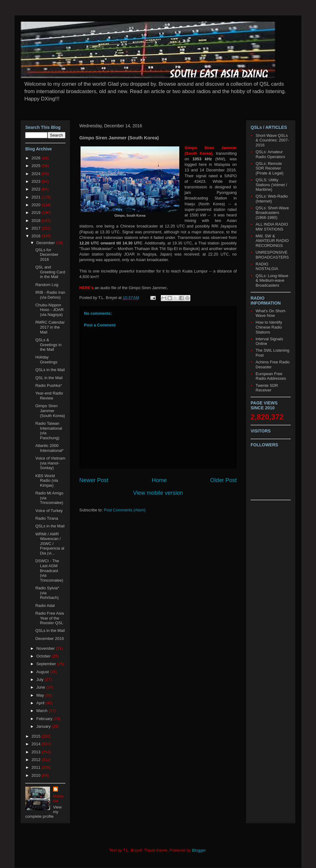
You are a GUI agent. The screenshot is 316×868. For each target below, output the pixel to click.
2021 (37, 197)
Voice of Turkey (49, 511)
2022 (37, 189)
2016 (37, 236)
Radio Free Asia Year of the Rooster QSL (50, 618)
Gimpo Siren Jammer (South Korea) (50, 411)
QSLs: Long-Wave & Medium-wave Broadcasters (272, 280)
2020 (37, 205)
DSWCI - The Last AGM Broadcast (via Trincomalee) (49, 570)
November (46, 648)
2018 (37, 221)
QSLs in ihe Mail (50, 526)
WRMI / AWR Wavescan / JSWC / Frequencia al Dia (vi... (50, 544)
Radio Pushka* (48, 385)
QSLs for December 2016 (47, 255)
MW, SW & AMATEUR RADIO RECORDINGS (272, 241)
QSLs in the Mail (50, 370)
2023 (37, 181)
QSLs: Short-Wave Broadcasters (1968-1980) (272, 213)
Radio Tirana (47, 518)
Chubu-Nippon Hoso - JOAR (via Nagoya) (49, 310)
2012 (37, 760)
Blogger (199, 850)
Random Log (47, 285)
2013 (37, 752)
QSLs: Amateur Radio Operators (270, 154)
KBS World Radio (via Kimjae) (47, 481)
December (46, 243)
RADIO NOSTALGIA (267, 266)
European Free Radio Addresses (271, 376)
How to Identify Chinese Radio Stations (269, 327)
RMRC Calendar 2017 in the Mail (50, 327)
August (43, 672)
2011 (37, 767)
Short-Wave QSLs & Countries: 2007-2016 (272, 140)
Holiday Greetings (46, 360)
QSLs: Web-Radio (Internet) (272, 199)
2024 (37, 174)
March (43, 711)
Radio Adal (45, 606)
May (41, 695)
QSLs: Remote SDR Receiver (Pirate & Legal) (269, 168)
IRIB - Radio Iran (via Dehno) (50, 295)
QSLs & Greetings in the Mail (48, 345)
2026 (37, 158)
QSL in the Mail (49, 378)
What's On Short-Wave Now (271, 313)
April (41, 703)
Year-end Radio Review (49, 396)
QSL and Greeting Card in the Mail (50, 272)
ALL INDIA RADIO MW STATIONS (272, 227)
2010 (37, 775)
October (44, 656)
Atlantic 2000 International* (49, 448)
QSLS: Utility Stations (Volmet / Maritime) (271, 185)
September (47, 664)
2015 (37, 736)
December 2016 (50, 639)
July (41, 680)
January (44, 726)
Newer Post (94, 480)
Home (159, 480)
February (45, 719)
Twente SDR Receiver (267, 388)
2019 (37, 213)
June (41, 687)
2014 (37, 744)
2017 (37, 228)
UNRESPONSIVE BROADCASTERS (272, 255)
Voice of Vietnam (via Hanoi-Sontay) (50, 463)
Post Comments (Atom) (125, 510)
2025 (37, 166)
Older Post (223, 480)
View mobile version (158, 493)
